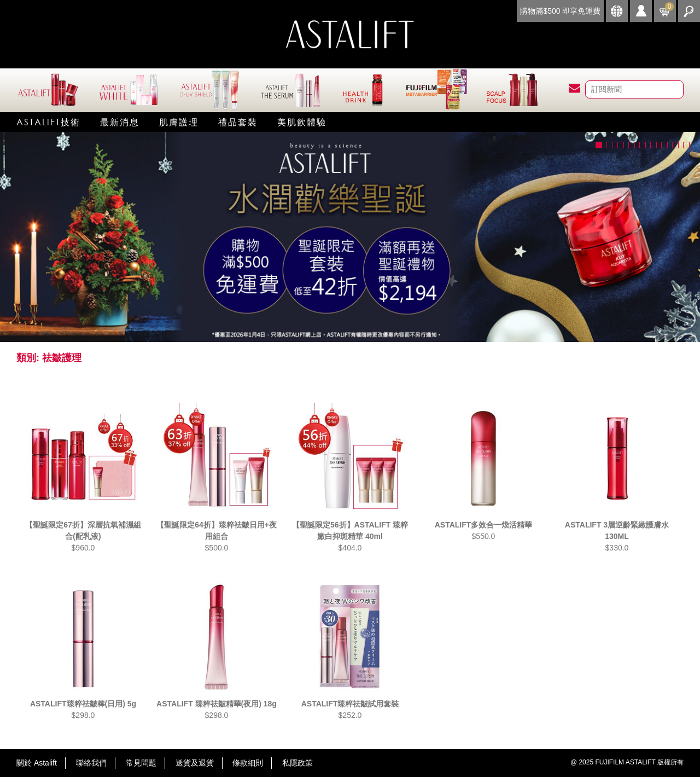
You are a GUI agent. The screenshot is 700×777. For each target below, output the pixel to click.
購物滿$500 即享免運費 (560, 11)
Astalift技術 (48, 122)
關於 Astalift (37, 763)
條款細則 (248, 763)
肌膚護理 (179, 122)
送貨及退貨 (195, 763)
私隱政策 (297, 763)
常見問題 (141, 763)
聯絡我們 (91, 763)
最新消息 (120, 122)
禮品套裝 (238, 122)
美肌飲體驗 (302, 122)
